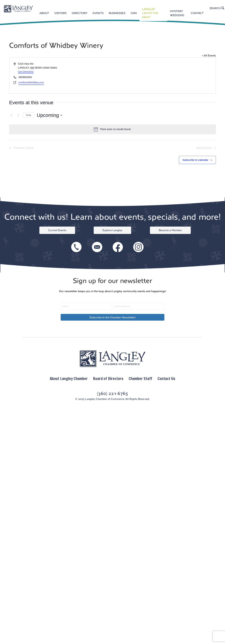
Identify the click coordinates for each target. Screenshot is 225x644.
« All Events (209, 55)
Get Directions (26, 72)
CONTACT (197, 13)
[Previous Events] (11, 115)
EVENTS (98, 13)
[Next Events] (18, 115)
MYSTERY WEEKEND (177, 13)
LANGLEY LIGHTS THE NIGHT (150, 13)
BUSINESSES (117, 13)
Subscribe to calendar (195, 160)
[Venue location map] (164, 75)
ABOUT (44, 13)
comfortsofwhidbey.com (31, 82)
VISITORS (60, 13)
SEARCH (217, 8)
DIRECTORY (80, 13)
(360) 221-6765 (112, 393)
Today (28, 115)
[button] (112, 317)
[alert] (112, 129)
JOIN (134, 13)
